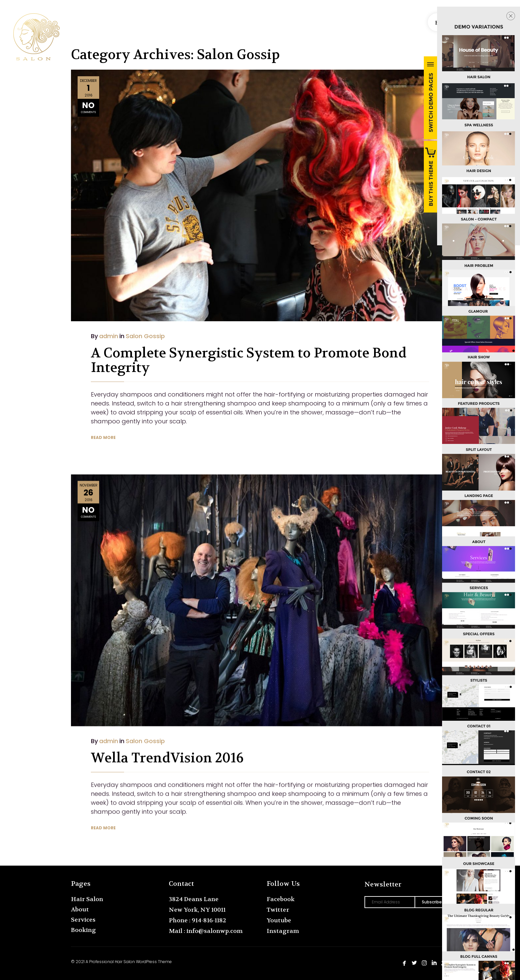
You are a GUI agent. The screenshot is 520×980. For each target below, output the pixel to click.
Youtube (279, 920)
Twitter (278, 910)
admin (109, 336)
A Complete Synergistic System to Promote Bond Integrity (249, 360)
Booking (83, 930)
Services (83, 920)
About (80, 910)
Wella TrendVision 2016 (167, 750)
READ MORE (103, 437)
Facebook (281, 899)
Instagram (283, 931)
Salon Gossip (145, 336)
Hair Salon (87, 899)
